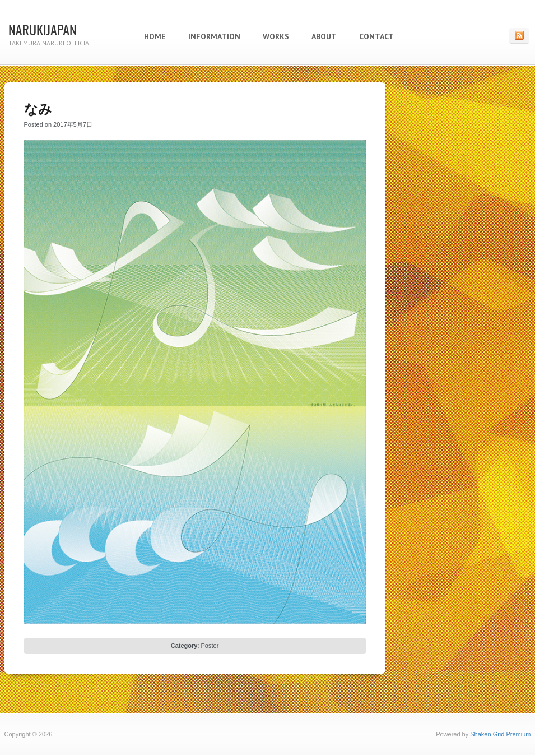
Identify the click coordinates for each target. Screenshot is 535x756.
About (324, 36)
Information (214, 36)
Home (155, 36)
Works (276, 36)
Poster (210, 646)
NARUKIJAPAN (43, 29)
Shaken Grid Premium (500, 734)
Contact (376, 36)
